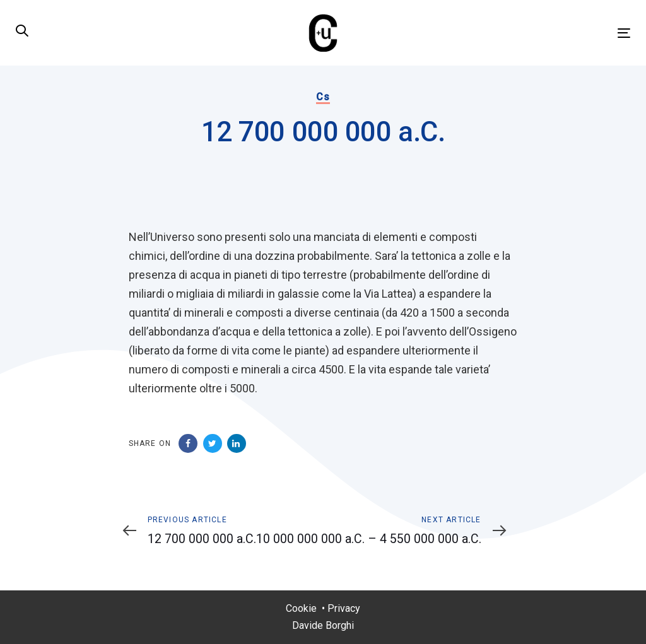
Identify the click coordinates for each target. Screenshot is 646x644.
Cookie (301, 608)
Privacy (344, 608)
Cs (323, 97)
